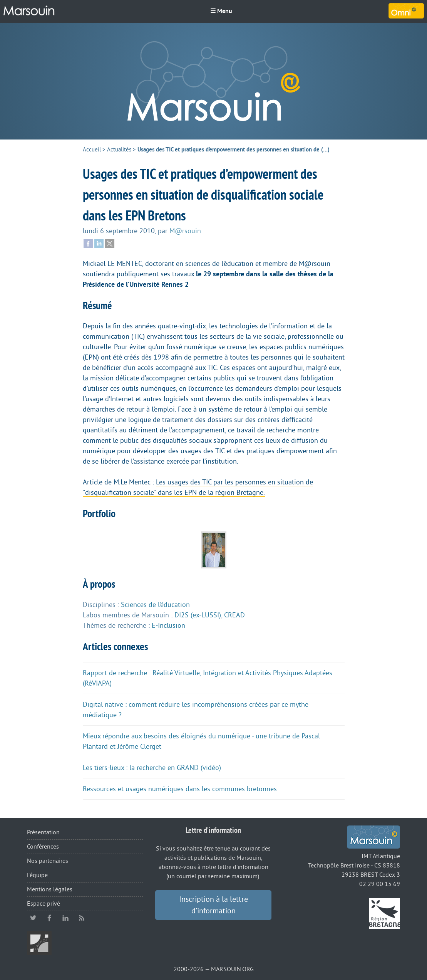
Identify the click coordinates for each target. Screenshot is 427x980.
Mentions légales (50, 889)
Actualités (119, 150)
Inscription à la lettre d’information (213, 905)
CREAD (234, 615)
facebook (49, 918)
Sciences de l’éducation (155, 605)
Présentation (43, 832)
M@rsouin (185, 231)
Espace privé (44, 904)
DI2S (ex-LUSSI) (198, 615)
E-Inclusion (168, 625)
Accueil (92, 150)
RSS (82, 918)
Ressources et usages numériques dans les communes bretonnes (180, 789)
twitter (33, 918)
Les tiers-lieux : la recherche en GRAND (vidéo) (152, 768)
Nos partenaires (48, 861)
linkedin (65, 918)
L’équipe (37, 875)
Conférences (43, 847)
